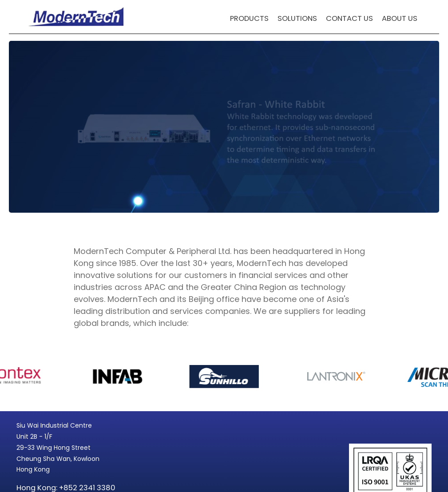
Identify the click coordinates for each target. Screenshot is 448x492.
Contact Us (349, 18)
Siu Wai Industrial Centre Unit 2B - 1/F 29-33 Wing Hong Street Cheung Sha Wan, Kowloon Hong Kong (58, 447)
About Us (400, 18)
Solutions (297, 18)
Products (249, 18)
